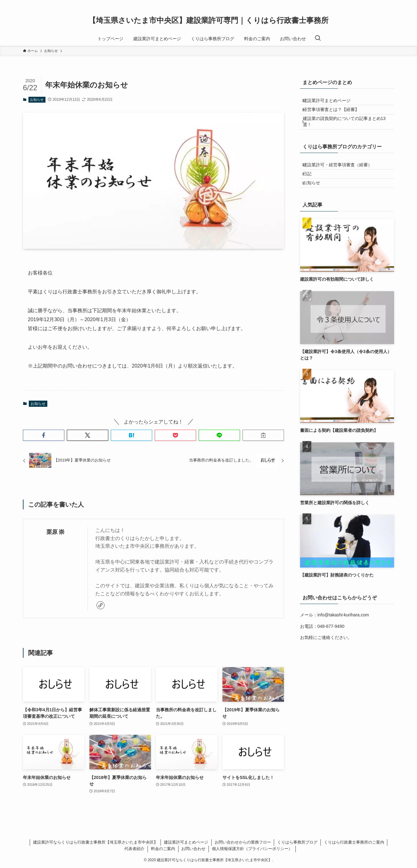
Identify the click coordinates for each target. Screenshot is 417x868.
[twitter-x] (374, 3)
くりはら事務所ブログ (297, 842)
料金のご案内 (163, 849)
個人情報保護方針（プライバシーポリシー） (252, 849)
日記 (311, 191)
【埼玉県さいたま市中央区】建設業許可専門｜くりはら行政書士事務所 (208, 20)
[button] (44, 435)
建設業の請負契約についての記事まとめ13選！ (348, 131)
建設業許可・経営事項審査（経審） (341, 178)
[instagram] (382, 3)
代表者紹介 (134, 849)
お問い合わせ (193, 849)
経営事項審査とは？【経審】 (335, 115)
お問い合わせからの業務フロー (243, 842)
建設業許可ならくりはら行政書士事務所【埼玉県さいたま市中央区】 (95, 842)
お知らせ (37, 100)
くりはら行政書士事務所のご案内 (354, 842)
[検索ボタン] (318, 39)
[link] (101, 605)
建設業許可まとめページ (330, 102)
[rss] (390, 3)
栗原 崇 (56, 532)
